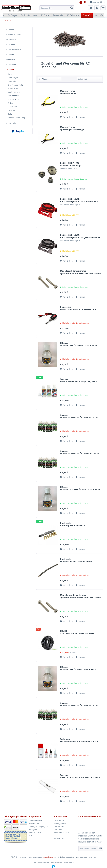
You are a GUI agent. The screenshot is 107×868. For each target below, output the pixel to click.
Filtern (43, 79)
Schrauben (12, 107)
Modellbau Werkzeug (16, 118)
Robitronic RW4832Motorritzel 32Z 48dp (70, 164)
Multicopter (11, 40)
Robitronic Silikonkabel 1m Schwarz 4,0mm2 (77, 560)
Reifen (10, 114)
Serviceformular (35, 821)
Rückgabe (33, 830)
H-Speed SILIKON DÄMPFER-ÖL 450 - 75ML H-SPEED (81, 488)
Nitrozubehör (13, 99)
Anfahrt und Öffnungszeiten (60, 822)
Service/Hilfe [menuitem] (97, 2)
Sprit (10, 74)
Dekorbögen (13, 78)
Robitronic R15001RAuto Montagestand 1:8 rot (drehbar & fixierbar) (79, 200)
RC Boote (10, 55)
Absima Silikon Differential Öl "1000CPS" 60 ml (79, 704)
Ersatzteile (11, 60)
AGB (30, 836)
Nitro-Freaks (59, 839)
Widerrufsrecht (35, 833)
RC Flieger (11, 45)
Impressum (58, 830)
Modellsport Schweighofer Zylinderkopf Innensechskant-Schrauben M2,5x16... (80, 272)
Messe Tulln (11, 123)
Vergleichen (66, 117)
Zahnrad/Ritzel (14, 81)
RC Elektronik (12, 65)
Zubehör (10, 70)
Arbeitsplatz (13, 88)
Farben (11, 103)
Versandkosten (48, 857)
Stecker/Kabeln (14, 92)
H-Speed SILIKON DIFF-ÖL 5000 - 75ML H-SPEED (79, 668)
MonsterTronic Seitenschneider (68, 92)
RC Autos (10, 30)
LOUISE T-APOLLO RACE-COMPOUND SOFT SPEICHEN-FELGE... (77, 632)
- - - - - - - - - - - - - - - (62, 836)
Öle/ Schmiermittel (15, 85)
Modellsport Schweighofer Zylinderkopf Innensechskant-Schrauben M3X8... (80, 596)
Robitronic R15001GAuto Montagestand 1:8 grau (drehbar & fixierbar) (80, 236)
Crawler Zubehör (13, 35)
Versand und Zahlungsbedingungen (38, 825)
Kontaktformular (60, 827)
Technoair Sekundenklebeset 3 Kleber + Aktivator (79, 740)
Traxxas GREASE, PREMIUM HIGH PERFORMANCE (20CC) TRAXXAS (80, 776)
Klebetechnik (13, 96)
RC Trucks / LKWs (14, 50)
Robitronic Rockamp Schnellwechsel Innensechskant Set (73, 524)
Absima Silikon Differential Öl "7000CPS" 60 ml (79, 416)
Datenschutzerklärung (63, 833)
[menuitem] (57, 8)
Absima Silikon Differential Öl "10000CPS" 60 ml (80, 452)
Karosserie (12, 110)
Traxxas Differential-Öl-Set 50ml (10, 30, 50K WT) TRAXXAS (80, 380)
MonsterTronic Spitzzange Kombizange (72, 128)
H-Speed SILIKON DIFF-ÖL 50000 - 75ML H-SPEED (79, 344)
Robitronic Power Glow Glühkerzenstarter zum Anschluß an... (78, 308)
